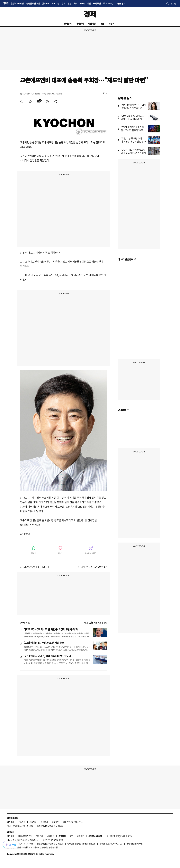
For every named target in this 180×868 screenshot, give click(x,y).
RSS (71, 836)
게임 (89, 3)
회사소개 (11, 822)
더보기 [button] (120, 4)
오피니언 (56, 3)
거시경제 (80, 24)
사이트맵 (51, 836)
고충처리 (33, 822)
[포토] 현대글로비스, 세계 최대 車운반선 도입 (47, 656)
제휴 (20, 836)
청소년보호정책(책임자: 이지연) (119, 836)
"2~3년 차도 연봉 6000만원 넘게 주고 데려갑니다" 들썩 (134, 151)
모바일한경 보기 (101, 567)
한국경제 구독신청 (85, 567)
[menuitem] (22, 102)
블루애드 (55, 822)
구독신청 (22, 822)
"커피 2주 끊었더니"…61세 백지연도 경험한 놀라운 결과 (134, 108)
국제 (76, 3)
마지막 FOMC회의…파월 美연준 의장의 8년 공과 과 (51, 629)
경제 (63, 3)
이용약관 (81, 836)
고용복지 (112, 24)
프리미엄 (109, 3)
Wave (82, 3)
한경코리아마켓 (17, 3)
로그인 (173, 4)
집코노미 (46, 3)
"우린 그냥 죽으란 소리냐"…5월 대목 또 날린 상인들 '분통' (133, 141)
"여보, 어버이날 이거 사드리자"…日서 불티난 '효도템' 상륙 (133, 119)
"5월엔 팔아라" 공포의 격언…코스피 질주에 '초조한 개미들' (133, 130)
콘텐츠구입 (27, 836)
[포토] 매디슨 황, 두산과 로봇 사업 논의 (44, 643)
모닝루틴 (97, 3)
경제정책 (68, 24)
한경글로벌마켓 (33, 3)
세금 (102, 24)
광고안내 (44, 822)
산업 (70, 3)
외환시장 (92, 24)
